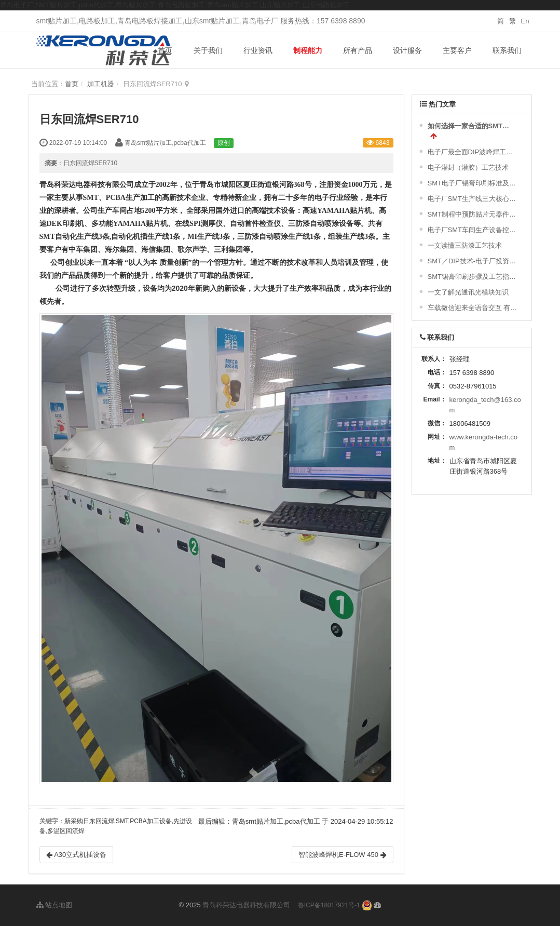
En (525, 21)
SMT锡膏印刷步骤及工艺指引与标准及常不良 (473, 277)
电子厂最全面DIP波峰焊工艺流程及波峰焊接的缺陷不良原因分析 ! (473, 152)
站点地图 (54, 905)
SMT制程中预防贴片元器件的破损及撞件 (473, 214)
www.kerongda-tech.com (484, 442)
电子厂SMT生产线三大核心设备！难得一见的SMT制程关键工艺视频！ (473, 199)
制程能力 (308, 50)
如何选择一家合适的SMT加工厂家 (472, 126)
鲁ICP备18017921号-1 (329, 905)
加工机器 (101, 84)
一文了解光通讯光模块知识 (468, 292)
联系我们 (507, 50)
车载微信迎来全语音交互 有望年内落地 (473, 308)
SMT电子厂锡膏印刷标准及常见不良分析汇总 (473, 183)
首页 (165, 50)
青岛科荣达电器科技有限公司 (246, 905)
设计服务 (407, 50)
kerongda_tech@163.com (485, 405)
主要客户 (457, 50)
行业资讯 (258, 50)
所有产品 (358, 50)
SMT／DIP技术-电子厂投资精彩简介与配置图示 (473, 261)
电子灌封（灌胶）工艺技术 (468, 167)
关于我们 (208, 50)
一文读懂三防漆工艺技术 (465, 245)
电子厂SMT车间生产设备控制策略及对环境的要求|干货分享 (473, 230)
